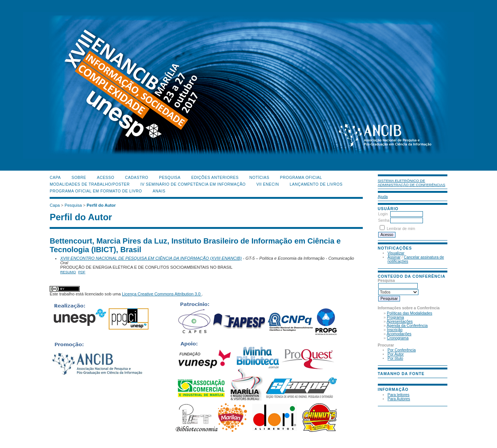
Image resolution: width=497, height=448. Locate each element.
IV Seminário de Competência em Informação (193, 184)
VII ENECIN (268, 184)
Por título (395, 358)
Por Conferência (402, 350)
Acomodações (399, 334)
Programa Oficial (301, 178)
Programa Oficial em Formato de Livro (96, 191)
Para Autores (399, 399)
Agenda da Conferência (407, 326)
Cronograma (398, 338)
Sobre (79, 178)
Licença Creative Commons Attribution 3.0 (162, 294)
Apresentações (399, 322)
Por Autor (396, 354)
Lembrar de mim (401, 229)
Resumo (68, 272)
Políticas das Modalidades (410, 313)
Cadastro (137, 178)
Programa (395, 317)
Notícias (259, 178)
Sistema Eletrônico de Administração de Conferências (412, 183)
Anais (159, 191)
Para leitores (399, 395)
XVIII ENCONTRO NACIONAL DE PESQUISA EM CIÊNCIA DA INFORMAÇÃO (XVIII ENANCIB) (151, 258)
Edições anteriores (215, 178)
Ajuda (383, 197)
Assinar (394, 257)
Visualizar (396, 253)
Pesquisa (170, 178)
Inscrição (395, 330)
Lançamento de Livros (316, 184)
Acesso (106, 178)
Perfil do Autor (101, 205)
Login (383, 214)
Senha (384, 220)
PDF (82, 272)
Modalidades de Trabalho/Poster (90, 184)
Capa (55, 178)
